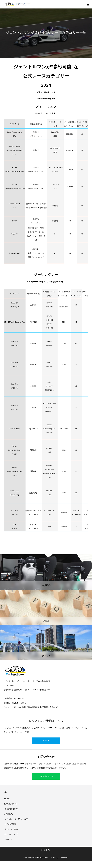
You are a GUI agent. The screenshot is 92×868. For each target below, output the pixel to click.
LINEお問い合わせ (46, 776)
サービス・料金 (11, 829)
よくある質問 (10, 824)
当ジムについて (11, 834)
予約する (46, 741)
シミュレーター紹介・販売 (16, 819)
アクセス (8, 839)
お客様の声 (9, 814)
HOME (5, 792)
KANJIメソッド (11, 804)
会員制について (11, 809)
